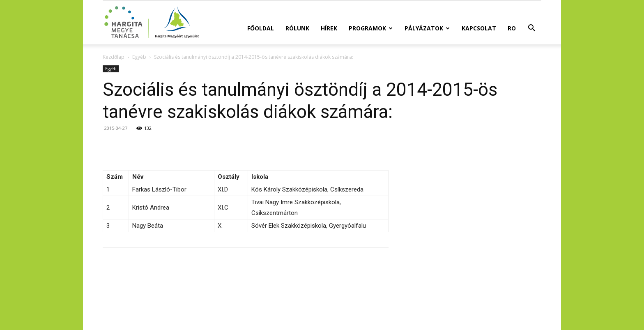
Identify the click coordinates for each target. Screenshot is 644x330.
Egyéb (139, 57)
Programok (371, 28)
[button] (531, 29)
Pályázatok (427, 28)
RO (512, 28)
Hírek (329, 28)
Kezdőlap (114, 57)
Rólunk (297, 28)
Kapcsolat (479, 28)
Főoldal (261, 28)
